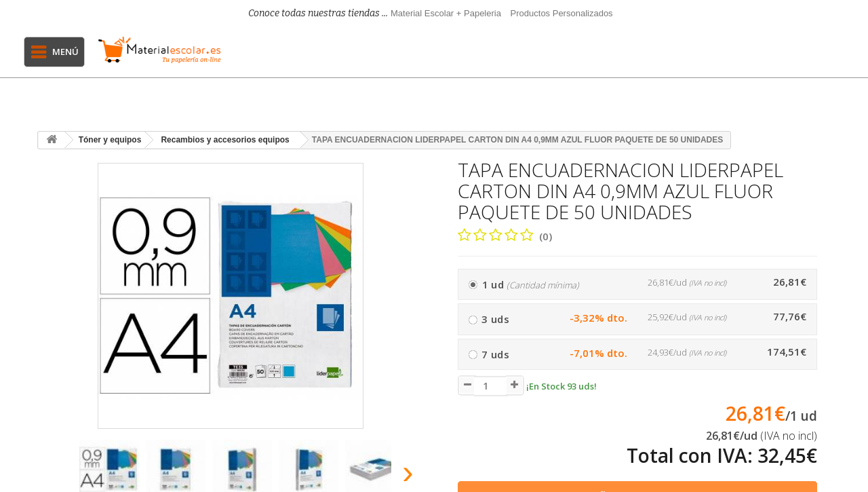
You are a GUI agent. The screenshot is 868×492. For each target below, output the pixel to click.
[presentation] (53, 476)
